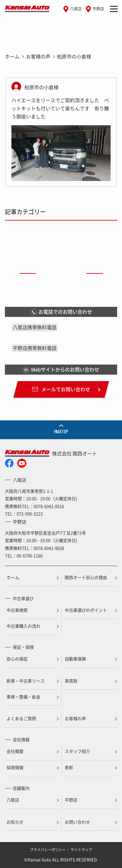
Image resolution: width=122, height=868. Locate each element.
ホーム (12, 56)
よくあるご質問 (21, 718)
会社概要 (15, 751)
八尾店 (76, 9)
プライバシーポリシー (48, 850)
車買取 (71, 681)
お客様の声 (38, 56)
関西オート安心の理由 (86, 577)
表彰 (69, 767)
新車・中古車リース (26, 681)
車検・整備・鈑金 (23, 697)
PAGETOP (61, 432)
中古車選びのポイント (86, 610)
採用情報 (15, 767)
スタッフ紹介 (77, 751)
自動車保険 (75, 659)
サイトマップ (81, 850)
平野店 (98, 9)
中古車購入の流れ (23, 626)
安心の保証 (17, 659)
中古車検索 (17, 610)
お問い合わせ (77, 822)
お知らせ (15, 822)
